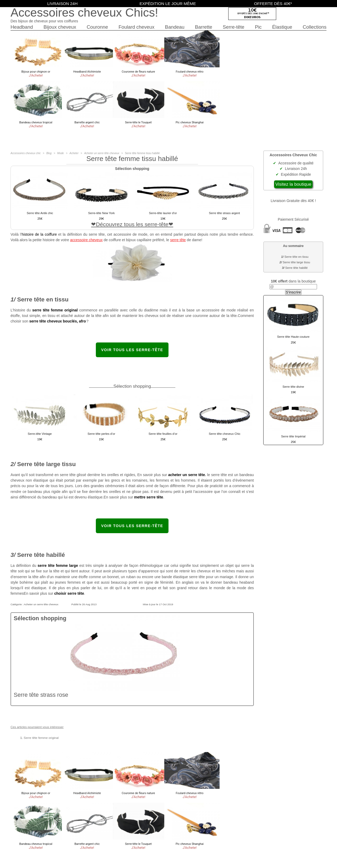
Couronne (97, 27)
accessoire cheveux (86, 240)
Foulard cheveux (136, 27)
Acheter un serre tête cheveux (41, 604)
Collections (315, 27)
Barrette (204, 27)
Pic (258, 27)
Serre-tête (234, 27)
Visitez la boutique (293, 184)
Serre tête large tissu (296, 262)
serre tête (178, 240)
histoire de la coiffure (39, 234)
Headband (22, 27)
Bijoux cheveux (60, 27)
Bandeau (175, 27)
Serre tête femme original (41, 738)
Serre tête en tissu (296, 257)
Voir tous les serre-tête (132, 350)
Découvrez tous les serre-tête (132, 224)
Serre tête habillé (296, 268)
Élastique (282, 27)
